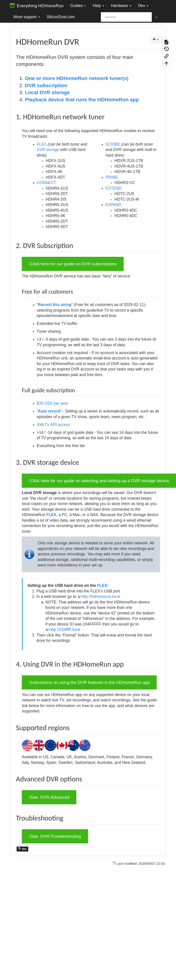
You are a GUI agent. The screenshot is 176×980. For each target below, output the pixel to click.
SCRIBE (113, 144)
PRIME (112, 177)
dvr (22, 849)
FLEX (42, 144)
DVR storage (48, 150)
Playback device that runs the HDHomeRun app (82, 100)
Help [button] (98, 6)
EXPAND (113, 205)
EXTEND (113, 188)
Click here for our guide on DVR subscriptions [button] (73, 264)
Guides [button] (78, 6)
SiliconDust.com (61, 17)
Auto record (49, 411)
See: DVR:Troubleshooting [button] (55, 836)
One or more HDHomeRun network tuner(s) (77, 78)
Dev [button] (143, 6)
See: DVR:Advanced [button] (49, 797)
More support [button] (27, 17)
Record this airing (55, 305)
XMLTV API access (53, 425)
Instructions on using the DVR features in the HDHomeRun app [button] (89, 682)
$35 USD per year (53, 403)
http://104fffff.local (65, 630)
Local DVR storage (47, 92)
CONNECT (47, 183)
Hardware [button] (121, 6)
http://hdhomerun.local (101, 596)
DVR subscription (46, 85)
